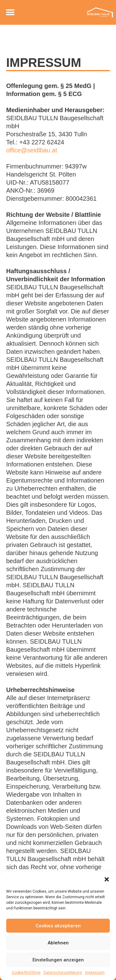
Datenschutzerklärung (63, 973)
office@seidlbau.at (32, 150)
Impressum (95, 973)
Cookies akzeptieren (58, 926)
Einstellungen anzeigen (58, 960)
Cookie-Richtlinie (26, 973)
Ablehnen (58, 943)
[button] (107, 879)
